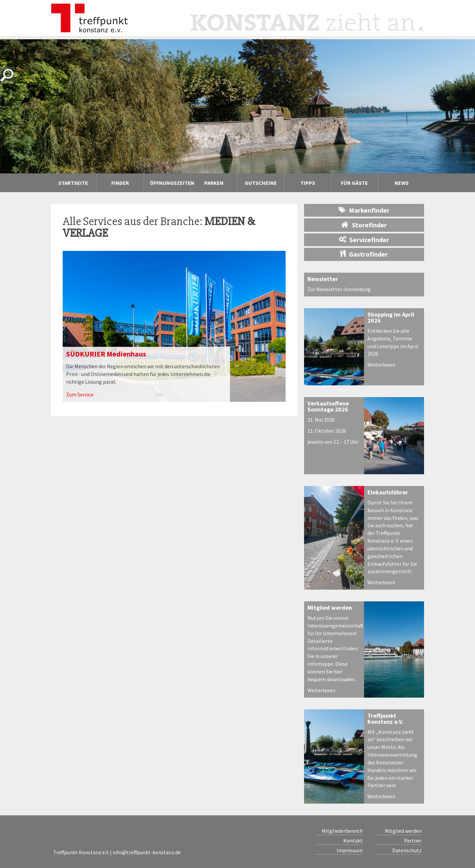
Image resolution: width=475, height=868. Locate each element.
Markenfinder (364, 210)
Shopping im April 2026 (391, 317)
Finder (127, 183)
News (402, 183)
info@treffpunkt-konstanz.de (147, 852)
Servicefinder (364, 240)
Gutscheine (261, 183)
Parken (214, 183)
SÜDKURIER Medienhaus (106, 354)
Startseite (73, 183)
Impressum (350, 850)
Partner (413, 840)
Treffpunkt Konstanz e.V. (385, 719)
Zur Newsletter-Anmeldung (339, 289)
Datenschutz (407, 850)
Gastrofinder (364, 254)
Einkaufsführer (388, 492)
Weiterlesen (381, 365)
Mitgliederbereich (342, 831)
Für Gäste (354, 183)
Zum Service (80, 394)
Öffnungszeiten (170, 183)
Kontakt (353, 840)
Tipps (315, 183)
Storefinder (364, 225)
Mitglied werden (330, 608)
